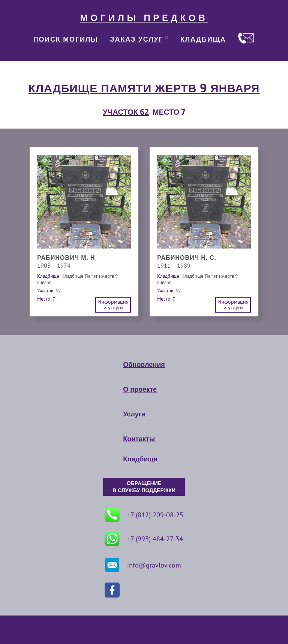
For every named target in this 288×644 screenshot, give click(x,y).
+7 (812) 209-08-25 (144, 515)
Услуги (134, 414)
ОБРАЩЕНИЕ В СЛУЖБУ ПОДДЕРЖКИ (144, 487)
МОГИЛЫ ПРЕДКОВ (144, 18)
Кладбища (140, 459)
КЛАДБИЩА (203, 39)
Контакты (139, 439)
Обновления (144, 365)
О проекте (140, 389)
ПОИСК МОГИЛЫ (66, 39)
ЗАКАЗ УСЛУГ (137, 39)
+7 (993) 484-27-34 (144, 539)
